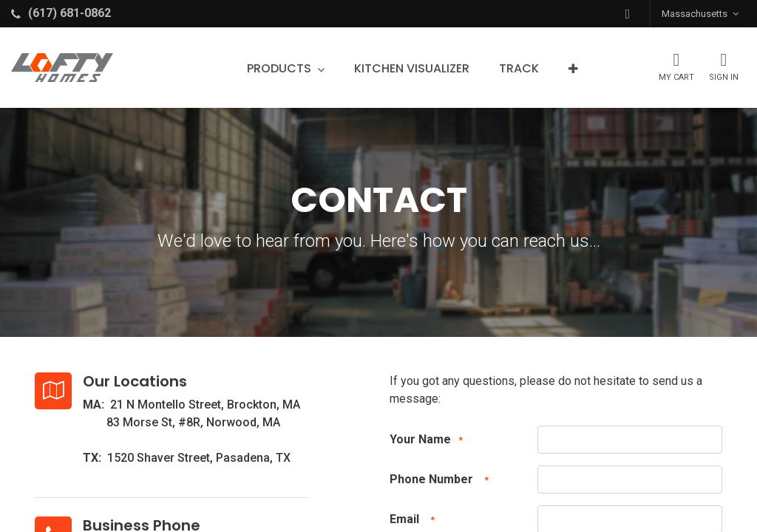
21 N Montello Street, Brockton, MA (205, 405)
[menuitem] (412, 69)
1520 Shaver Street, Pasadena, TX (199, 458)
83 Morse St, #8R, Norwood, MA (193, 422)
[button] (628, 14)
